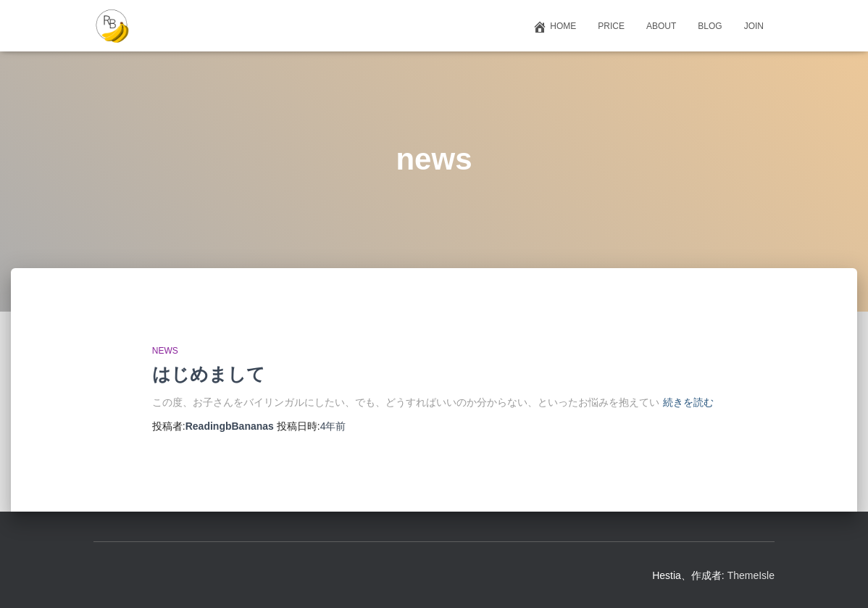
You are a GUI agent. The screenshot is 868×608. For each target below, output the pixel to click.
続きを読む (688, 402)
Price (611, 26)
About (661, 26)
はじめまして (209, 374)
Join (754, 26)
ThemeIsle (751, 575)
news (165, 351)
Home (554, 27)
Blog (710, 26)
